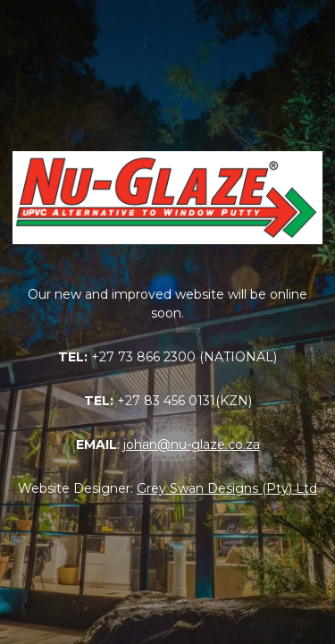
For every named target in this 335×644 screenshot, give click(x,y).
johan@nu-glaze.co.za (192, 445)
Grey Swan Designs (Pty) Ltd (227, 488)
